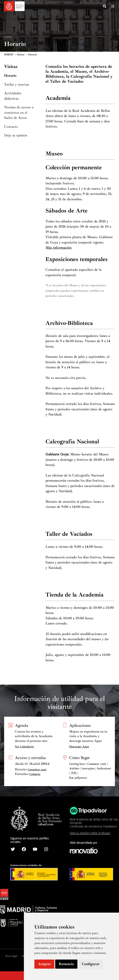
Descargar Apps (79, 747)
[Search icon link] (105, 7)
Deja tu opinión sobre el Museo (90, 833)
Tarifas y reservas (17, 85)
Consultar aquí (37, 769)
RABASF (9, 55)
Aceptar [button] (44, 964)
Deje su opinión (16, 136)
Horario (10, 76)
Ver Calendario (24, 747)
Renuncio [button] (66, 964)
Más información (58, 248)
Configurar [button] (91, 964)
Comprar (35, 774)
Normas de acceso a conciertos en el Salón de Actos (19, 113)
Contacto (11, 127)
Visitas (8, 37)
